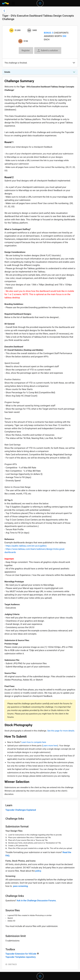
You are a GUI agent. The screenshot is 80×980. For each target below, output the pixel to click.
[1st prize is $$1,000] (11, 30)
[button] (74, 63)
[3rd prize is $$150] (20, 41)
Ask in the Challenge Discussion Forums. (37, 901)
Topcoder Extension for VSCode (21, 954)
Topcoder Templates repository (21, 957)
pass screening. (21, 886)
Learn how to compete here (34, 742)
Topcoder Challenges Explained (21, 810)
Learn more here (50, 746)
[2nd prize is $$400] (29, 30)
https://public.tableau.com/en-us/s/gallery (26, 546)
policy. (38, 871)
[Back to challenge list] (4, 11)
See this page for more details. (61, 731)
